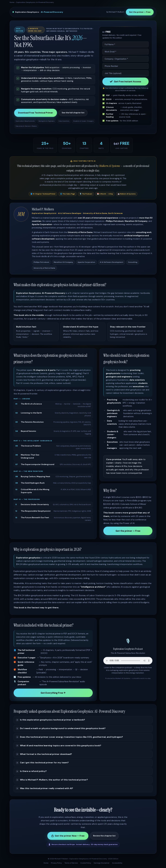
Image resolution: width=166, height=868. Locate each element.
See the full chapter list (73, 113)
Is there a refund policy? (33, 771)
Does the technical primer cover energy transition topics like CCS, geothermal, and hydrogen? (71, 737)
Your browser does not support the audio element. (128, 661)
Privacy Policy (56, 863)
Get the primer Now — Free (68, 836)
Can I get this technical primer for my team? (44, 763)
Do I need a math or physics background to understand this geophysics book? (63, 728)
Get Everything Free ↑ (53, 693)
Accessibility (117, 863)
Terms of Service (71, 863)
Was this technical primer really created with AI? (46, 788)
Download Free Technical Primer (36, 113)
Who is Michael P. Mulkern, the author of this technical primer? (54, 780)
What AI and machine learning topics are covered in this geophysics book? (61, 746)
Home (12, 2)
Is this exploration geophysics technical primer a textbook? (52, 720)
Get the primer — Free (140, 12)
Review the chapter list (104, 836)
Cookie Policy (86, 863)
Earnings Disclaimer (102, 863)
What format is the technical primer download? (46, 754)
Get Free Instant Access (125, 82)
